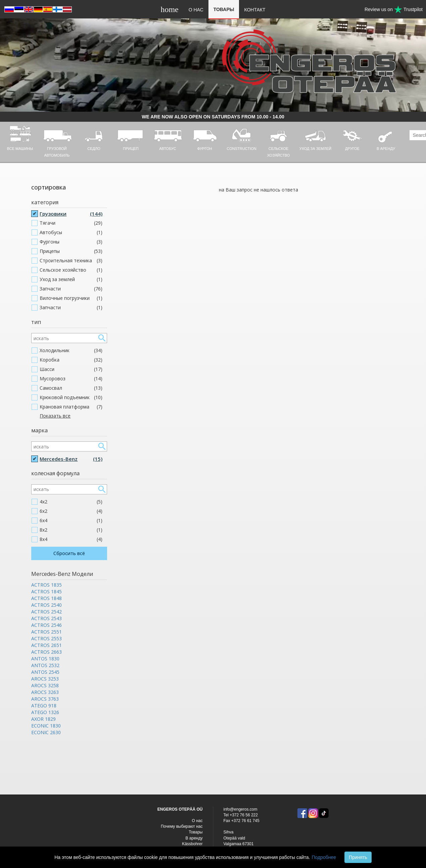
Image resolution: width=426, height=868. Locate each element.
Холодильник (71, 350)
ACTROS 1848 (46, 598)
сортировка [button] (49, 187)
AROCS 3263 (45, 692)
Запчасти (71, 289)
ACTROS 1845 (46, 591)
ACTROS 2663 (46, 652)
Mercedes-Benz (71, 459)
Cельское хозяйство (71, 270)
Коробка (71, 360)
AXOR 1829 (43, 719)
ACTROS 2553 (46, 638)
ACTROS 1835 (46, 585)
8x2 (71, 530)
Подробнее (324, 857)
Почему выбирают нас (182, 826)
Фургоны (71, 242)
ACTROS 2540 (46, 605)
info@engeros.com (241, 809)
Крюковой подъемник (71, 397)
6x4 (71, 521)
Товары (224, 9)
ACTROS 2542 (46, 612)
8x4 (71, 539)
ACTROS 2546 (46, 625)
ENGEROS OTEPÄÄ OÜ (180, 809)
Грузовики (71, 214)
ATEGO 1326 (45, 712)
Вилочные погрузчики (71, 298)
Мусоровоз (71, 379)
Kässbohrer (192, 844)
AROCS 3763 (45, 699)
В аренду (194, 838)
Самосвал (71, 388)
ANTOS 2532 (45, 665)
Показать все (55, 416)
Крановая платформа (71, 407)
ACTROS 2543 (46, 618)
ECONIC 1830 (46, 726)
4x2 (71, 502)
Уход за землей (71, 279)
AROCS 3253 (45, 679)
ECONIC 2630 (46, 732)
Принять (358, 857)
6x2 (71, 511)
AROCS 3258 (45, 685)
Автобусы (71, 232)
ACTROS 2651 (46, 645)
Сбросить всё (69, 553)
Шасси (71, 369)
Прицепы (71, 251)
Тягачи (71, 223)
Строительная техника (71, 261)
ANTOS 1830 (45, 659)
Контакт (255, 10)
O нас (196, 10)
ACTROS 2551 (46, 632)
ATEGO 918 (44, 706)
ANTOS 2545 (45, 672)
